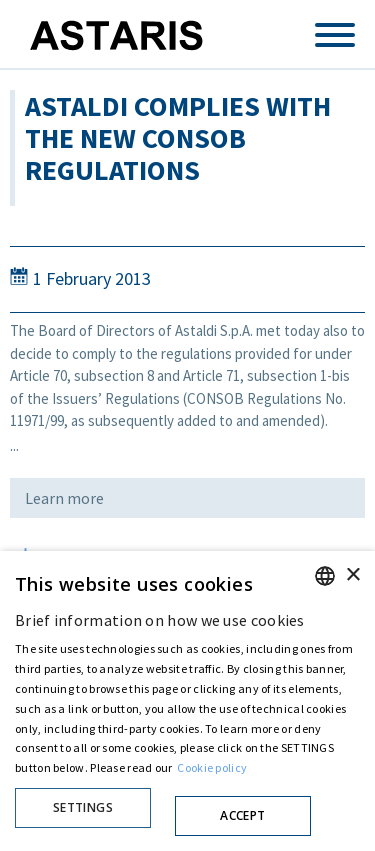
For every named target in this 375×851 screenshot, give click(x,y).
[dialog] (187, 701)
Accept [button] (242, 815)
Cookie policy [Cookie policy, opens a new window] (212, 767)
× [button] (352, 575)
